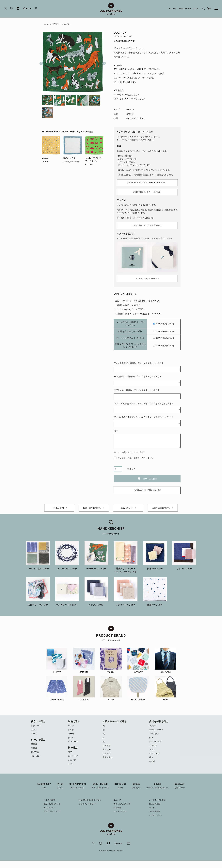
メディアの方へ (121, 816)
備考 (116, 429)
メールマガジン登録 (160, 804)
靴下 (151, 740)
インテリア (155, 757)
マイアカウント (158, 819)
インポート (73, 744)
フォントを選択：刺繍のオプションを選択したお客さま (139, 361)
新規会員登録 (157, 808)
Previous (41, 62)
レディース (36, 727)
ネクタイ (153, 727)
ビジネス (35, 755)
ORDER (160, 790)
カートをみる (157, 816)
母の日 (34, 746)
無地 (70, 755)
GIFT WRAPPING (75, 790)
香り (151, 761)
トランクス (155, 736)
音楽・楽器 (108, 761)
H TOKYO (57, 24)
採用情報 (118, 812)
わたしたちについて (123, 808)
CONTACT (183, 790)
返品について (128, 508)
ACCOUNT (173, 9)
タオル (71, 740)
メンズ (34, 731)
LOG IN (196, 9)
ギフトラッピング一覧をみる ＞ (147, 277)
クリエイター (69, 24)
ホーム (47, 24)
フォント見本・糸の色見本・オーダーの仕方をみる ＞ (147, 182)
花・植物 (107, 748)
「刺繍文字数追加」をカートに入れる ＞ (147, 192)
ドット (71, 768)
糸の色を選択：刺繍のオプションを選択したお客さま (138, 375)
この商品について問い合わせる (147, 489)
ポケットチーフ (157, 731)
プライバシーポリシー (87, 808)
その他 (152, 765)
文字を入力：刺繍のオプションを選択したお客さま (137, 389)
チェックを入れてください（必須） (130, 451)
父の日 (34, 751)
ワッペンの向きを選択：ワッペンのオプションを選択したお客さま (144, 415)
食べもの (107, 753)
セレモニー (36, 759)
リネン (71, 727)
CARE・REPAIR (99, 790)
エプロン (153, 748)
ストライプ (73, 759)
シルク (71, 731)
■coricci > (118, 65)
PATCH (57, 790)
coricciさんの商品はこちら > (127, 95)
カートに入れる (147, 477)
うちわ (152, 753)
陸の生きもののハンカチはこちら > (131, 99)
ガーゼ (71, 736)
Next (103, 62)
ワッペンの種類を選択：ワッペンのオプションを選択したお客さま (144, 402)
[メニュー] (215, 9)
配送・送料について (94, 508)
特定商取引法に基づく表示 (89, 804)
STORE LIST (121, 790)
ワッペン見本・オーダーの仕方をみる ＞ (147, 225)
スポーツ (107, 757)
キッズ (34, 736)
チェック (72, 763)
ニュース (118, 804)
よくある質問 (59, 508)
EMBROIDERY (40, 790)
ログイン (155, 812)
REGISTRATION (185, 9)
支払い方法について (163, 508)
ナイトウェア (156, 744)
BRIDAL (138, 790)
